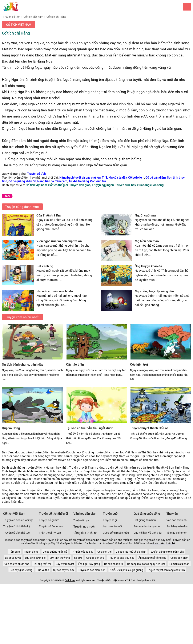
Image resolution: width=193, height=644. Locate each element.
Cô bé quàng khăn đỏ (55, 552)
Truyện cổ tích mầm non (92, 570)
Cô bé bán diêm (179, 558)
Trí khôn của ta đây (82, 552)
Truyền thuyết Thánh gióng (87, 468)
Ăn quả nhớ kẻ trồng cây (152, 558)
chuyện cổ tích (41, 452)
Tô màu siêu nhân (179, 564)
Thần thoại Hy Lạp (50, 533)
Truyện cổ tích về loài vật (18, 520)
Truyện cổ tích (12, 17)
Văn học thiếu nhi (177, 520)
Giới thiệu (159, 543)
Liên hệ (171, 543)
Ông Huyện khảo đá (148, 266)
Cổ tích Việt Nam (14, 514)
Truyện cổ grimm (49, 520)
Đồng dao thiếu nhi (86, 533)
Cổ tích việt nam (33, 17)
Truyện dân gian (82, 520)
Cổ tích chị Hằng (56, 17)
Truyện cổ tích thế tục (16, 533)
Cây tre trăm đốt (65, 564)
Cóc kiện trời (139, 364)
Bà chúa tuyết (13, 558)
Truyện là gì (110, 520)
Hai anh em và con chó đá (55, 291)
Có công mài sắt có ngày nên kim (146, 564)
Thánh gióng (31, 552)
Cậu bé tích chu (95, 558)
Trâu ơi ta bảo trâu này (121, 558)
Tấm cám (15, 552)
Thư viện (172, 514)
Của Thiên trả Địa (49, 215)
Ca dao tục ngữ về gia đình (131, 552)
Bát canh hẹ (45, 266)
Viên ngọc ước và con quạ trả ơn (59, 241)
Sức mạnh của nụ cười (147, 526)
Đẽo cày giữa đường (21, 570)
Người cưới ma (145, 215)
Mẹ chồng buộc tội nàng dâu (154, 291)
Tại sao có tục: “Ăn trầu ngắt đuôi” (90, 428)
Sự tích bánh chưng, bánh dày (23, 364)
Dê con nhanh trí (114, 564)
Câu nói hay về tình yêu (148, 533)
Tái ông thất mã (43, 564)
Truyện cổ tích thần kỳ (17, 526)
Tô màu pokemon (177, 533)
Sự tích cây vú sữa (64, 570)
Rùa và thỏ (43, 570)
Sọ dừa (78, 558)
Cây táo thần (75, 364)
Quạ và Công (11, 428)
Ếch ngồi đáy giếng (89, 564)
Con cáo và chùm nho (17, 564)
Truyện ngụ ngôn (85, 526)
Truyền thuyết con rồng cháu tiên (166, 570)
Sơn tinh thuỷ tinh (60, 558)
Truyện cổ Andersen (51, 526)
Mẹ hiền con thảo (147, 241)
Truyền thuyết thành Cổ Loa (149, 428)
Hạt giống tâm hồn (145, 520)
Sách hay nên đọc (177, 526)
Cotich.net (73, 452)
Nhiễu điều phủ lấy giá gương (126, 570)
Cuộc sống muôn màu (116, 533)
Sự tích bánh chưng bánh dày (167, 552)
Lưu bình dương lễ (35, 558)
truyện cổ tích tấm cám (121, 468)
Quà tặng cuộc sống (147, 514)
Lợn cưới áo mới (112, 526)
